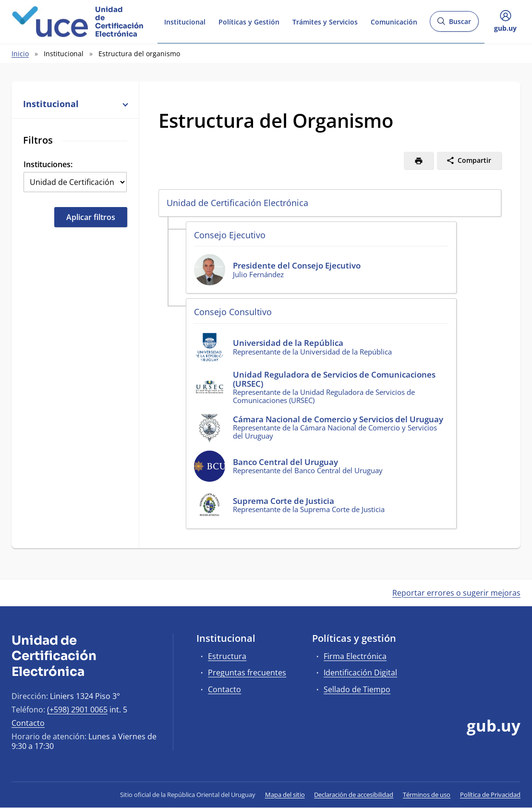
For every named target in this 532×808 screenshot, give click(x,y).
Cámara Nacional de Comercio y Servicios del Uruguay (338, 419)
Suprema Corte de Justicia (284, 501)
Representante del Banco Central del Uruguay (308, 470)
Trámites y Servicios (325, 21)
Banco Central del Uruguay (285, 462)
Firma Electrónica (355, 656)
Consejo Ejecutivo (230, 235)
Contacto (28, 723)
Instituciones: (48, 164)
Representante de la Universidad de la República (312, 352)
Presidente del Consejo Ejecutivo (297, 265)
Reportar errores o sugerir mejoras (456, 593)
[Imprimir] (418, 160)
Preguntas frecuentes (247, 673)
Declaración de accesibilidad (354, 795)
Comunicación (394, 21)
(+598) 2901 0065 (77, 710)
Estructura (227, 656)
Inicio (20, 54)
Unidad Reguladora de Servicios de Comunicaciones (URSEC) (334, 379)
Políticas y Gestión (249, 21)
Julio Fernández (258, 274)
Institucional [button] (75, 104)
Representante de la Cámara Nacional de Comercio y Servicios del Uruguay (335, 431)
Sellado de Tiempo (357, 689)
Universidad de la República (288, 343)
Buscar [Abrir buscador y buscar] (454, 24)
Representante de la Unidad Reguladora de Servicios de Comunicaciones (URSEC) (324, 396)
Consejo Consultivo (233, 312)
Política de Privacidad (490, 795)
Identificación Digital (360, 673)
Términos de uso (427, 795)
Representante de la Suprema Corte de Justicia (309, 509)
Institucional (185, 21)
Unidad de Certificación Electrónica (237, 203)
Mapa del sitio (285, 795)
